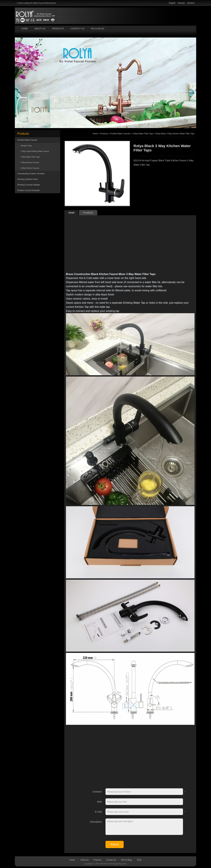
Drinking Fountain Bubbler (29, 185)
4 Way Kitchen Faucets (30, 162)
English (172, 3)
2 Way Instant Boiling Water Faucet (35, 151)
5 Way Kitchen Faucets (30, 168)
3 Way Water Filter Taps (30, 157)
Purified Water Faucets (27, 140)
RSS (139, 860)
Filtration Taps (26, 146)
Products (58, 29)
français (181, 3)
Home (25, 29)
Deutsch (191, 3)
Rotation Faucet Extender (29, 190)
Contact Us (77, 29)
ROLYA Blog (98, 29)
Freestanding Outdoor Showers (31, 174)
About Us (40, 29)
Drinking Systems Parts (28, 179)
